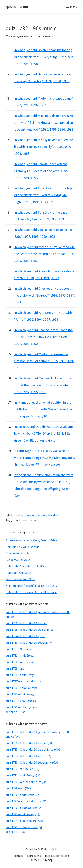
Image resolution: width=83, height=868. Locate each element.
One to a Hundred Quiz (20, 579)
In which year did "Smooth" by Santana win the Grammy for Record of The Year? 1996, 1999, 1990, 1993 (44, 254)
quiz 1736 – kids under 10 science (26, 623)
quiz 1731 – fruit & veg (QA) (23, 775)
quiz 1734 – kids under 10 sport (25, 636)
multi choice (31, 520)
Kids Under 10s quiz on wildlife (25, 566)
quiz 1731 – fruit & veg (20, 655)
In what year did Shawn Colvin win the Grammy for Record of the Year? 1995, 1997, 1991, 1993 (41, 171)
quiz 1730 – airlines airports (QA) (27, 782)
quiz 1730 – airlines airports (23, 662)
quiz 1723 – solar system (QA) (25, 827)
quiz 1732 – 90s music (19, 649)
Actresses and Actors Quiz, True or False (31, 540)
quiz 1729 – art (15, 668)
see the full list (15, 712)
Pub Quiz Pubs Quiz (18, 573)
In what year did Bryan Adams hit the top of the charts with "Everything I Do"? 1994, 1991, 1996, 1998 (44, 57)
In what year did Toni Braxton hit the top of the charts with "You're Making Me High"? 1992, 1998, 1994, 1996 (43, 195)
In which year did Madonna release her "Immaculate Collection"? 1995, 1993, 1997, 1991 (45, 361)
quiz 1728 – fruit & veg (20, 675)
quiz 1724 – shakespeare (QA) (24, 821)
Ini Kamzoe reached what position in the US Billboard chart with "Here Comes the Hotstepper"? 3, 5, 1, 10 (43, 409)
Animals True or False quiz (22, 547)
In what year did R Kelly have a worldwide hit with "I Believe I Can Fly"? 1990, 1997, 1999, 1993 (44, 147)
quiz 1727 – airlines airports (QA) (27, 801)
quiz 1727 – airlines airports (23, 681)
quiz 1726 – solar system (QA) (25, 808)
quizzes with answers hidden (40, 515)
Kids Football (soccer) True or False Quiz (32, 586)
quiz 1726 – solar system (21, 688)
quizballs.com (17, 7)
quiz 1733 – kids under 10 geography (29, 642)
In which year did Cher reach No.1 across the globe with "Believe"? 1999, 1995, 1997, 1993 (44, 295)
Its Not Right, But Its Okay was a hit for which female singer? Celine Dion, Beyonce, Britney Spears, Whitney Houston (45, 458)
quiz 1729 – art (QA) (18, 788)
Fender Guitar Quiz (18, 560)
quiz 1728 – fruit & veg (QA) (23, 795)
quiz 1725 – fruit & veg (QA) (23, 814)
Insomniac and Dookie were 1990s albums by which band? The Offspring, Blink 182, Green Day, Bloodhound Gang (44, 433)
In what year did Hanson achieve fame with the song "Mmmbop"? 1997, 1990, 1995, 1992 (45, 81)
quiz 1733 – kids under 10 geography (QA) (32, 762)
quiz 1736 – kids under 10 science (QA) (30, 743)
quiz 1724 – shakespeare (21, 701)
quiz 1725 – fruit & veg (20, 694)
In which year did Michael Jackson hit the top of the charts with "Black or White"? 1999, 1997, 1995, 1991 (43, 385)
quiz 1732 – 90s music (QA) (22, 769)
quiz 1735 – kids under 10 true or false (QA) (33, 749)
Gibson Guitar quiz (18, 553)
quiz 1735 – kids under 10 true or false (30, 630)
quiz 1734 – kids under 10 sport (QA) (28, 756)
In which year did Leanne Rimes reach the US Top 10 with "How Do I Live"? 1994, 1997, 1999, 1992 (43, 337)
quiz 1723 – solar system (21, 707)
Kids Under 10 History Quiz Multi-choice (31, 592)
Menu (74, 7)
